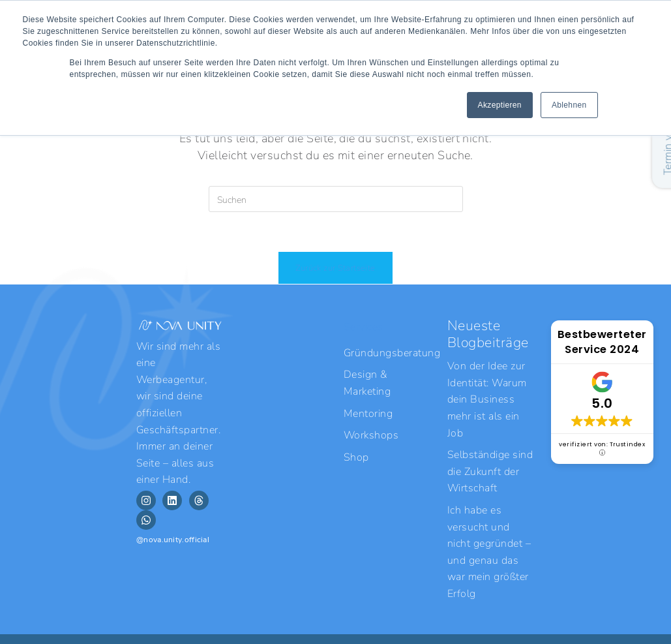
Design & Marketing (367, 382)
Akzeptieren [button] (500, 105)
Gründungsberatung (387, 352)
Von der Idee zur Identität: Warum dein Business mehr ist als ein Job (487, 398)
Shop (356, 456)
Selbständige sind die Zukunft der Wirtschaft (490, 470)
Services (364, 326)
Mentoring (368, 413)
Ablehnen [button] (569, 105)
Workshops (371, 434)
